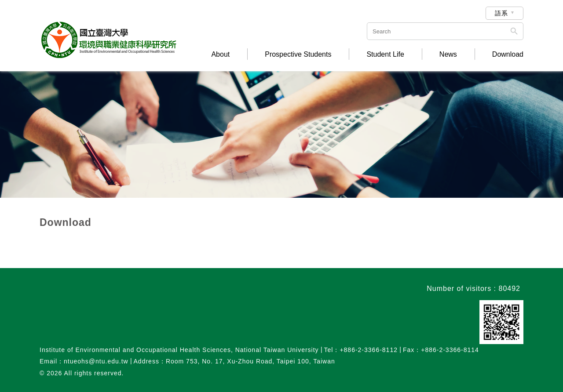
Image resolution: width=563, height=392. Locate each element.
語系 (501, 13)
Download (508, 54)
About (220, 54)
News (448, 54)
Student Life (385, 54)
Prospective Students (298, 54)
